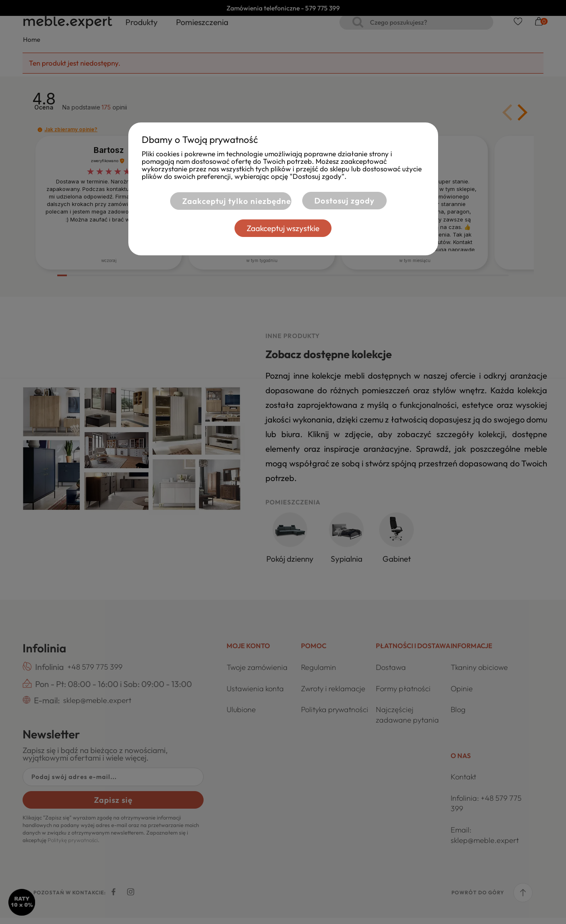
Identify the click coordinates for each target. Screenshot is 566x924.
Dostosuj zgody (344, 201)
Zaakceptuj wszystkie (283, 228)
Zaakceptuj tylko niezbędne (225, 201)
